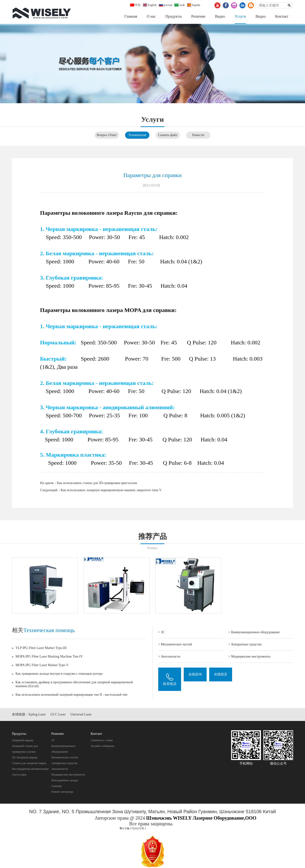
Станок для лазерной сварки (29, 763)
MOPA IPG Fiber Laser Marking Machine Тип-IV (49, 656)
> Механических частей (175, 644)
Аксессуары (19, 775)
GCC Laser (58, 715)
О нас (151, 16)
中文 (135, 5)
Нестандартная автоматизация (30, 769)
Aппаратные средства (64, 763)
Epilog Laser (37, 715)
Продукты (174, 16)
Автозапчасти (60, 769)
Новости (198, 135)
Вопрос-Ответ (107, 135)
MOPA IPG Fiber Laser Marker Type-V (42, 665)
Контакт (282, 16)
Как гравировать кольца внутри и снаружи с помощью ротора (59, 674)
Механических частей (65, 757)
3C (53, 740)
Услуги (240, 16)
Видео (220, 16)
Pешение (198, 16)
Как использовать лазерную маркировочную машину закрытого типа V (111, 490)
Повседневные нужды (65, 780)
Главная (131, 16)
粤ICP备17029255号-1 (133, 829)
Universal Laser (81, 715)
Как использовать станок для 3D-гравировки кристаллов (97, 483)
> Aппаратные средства (245, 644)
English (150, 5)
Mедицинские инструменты (68, 775)
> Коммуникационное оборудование (254, 632)
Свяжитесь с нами (102, 740)
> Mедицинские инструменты (249, 656)
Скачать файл (168, 135)
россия (165, 5)
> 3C (162, 632)
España (194, 5)
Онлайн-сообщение (102, 746)
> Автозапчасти (169, 656)
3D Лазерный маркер (25, 757)
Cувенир (56, 786)
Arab (180, 5)
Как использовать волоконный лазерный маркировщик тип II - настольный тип (71, 695)
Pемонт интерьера (62, 792)
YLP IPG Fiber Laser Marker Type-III (41, 648)
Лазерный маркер (23, 740)
